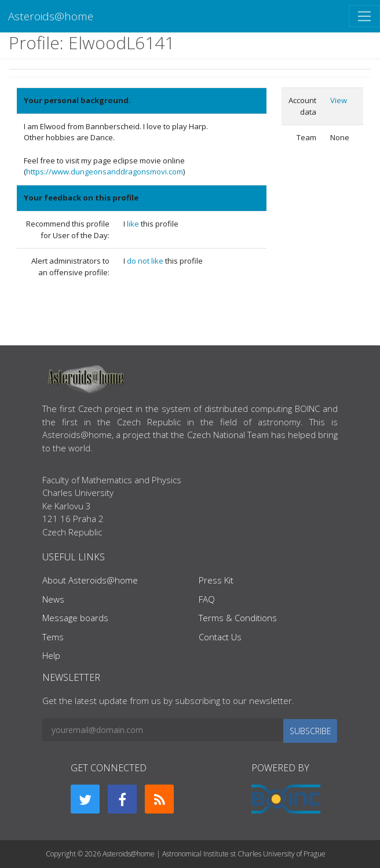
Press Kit (216, 580)
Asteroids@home (51, 16)
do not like (146, 261)
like (134, 224)
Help (51, 655)
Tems (53, 637)
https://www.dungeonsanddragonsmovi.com (105, 172)
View (339, 100)
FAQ (207, 599)
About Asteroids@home (90, 580)
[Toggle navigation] (364, 16)
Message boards (75, 618)
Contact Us (220, 637)
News (53, 599)
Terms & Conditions (238, 618)
